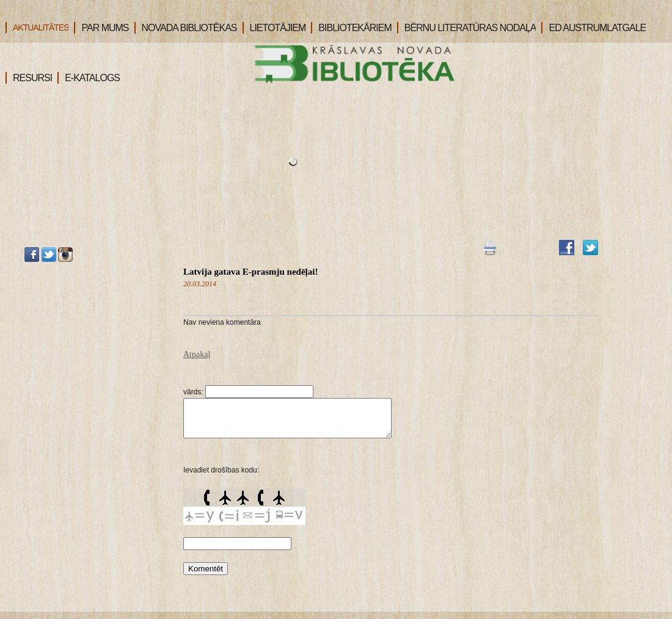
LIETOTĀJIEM (274, 28)
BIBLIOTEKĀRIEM (351, 28)
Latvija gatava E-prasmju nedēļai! (250, 272)
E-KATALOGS (89, 78)
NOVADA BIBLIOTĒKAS (186, 28)
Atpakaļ (197, 354)
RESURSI (29, 78)
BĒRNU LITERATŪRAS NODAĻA (467, 28)
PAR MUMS (101, 28)
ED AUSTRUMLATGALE (593, 28)
